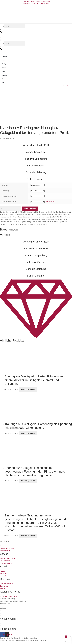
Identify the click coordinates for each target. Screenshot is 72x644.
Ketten (4, 71)
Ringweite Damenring (9, 196)
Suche (2, 26)
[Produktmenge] (10, 209)
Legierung (5, 191)
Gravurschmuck (6, 79)
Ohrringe (4, 64)
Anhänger (4, 75)
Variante (5, 185)
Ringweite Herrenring (9, 202)
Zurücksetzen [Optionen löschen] (50, 202)
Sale (3, 83)
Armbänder (5, 68)
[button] (36, 24)
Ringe (3, 60)
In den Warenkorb (30, 209)
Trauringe (4, 56)
